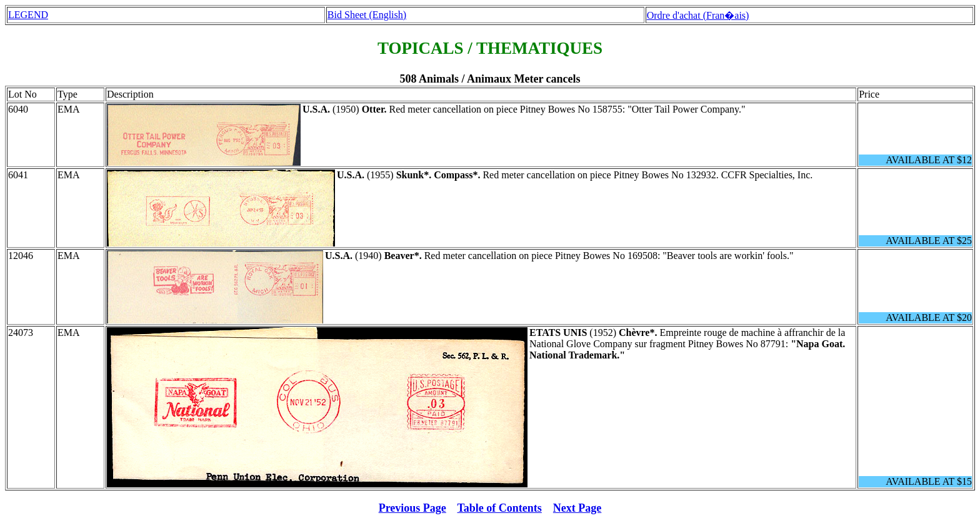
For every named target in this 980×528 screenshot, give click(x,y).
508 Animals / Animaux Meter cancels (490, 79)
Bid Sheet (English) (367, 15)
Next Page (577, 508)
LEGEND (28, 15)
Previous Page (412, 508)
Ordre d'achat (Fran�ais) (698, 15)
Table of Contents (500, 508)
